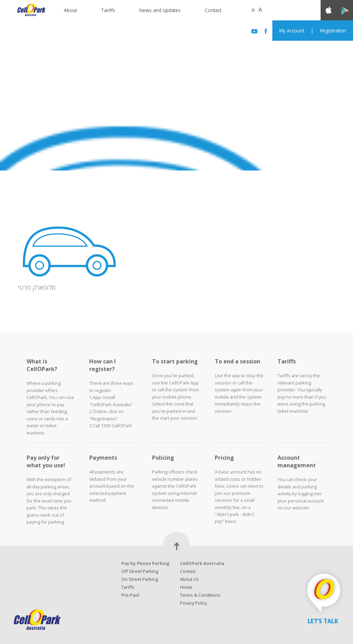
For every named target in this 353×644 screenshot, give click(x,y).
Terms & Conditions (200, 595)
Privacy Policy (193, 603)
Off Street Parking (140, 571)
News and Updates (160, 10)
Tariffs (108, 10)
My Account (292, 31)
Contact (213, 10)
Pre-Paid (130, 595)
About (70, 10)
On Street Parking (140, 579)
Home (186, 587)
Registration (333, 31)
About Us (189, 579)
